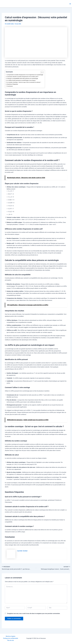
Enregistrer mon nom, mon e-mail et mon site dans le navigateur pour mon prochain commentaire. (34, 614)
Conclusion (10, 86)
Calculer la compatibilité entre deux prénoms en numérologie (22, 79)
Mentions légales (11, 636)
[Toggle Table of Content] (41, 72)
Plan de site (11, 640)
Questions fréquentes (12, 84)
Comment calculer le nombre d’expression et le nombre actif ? (23, 77)
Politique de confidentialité (11, 638)
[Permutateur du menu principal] (70, 4)
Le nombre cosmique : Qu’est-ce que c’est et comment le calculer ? (24, 82)
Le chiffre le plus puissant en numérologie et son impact (21, 80)
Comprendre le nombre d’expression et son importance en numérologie (25, 75)
